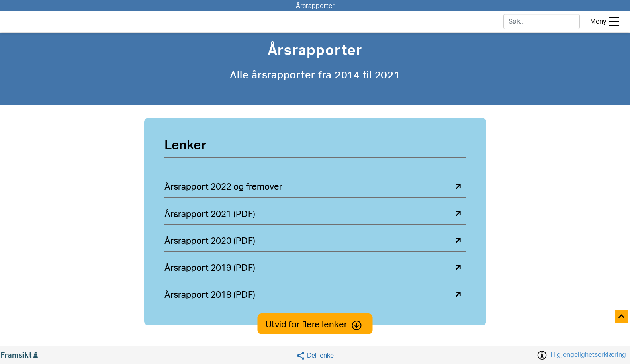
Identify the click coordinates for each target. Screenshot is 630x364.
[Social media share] (315, 355)
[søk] (542, 21)
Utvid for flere (315, 325)
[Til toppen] (622, 317)
